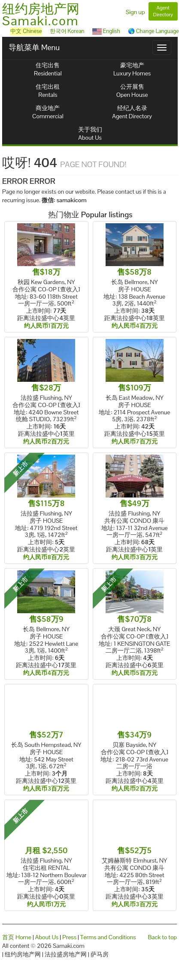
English (106, 31)
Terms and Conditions (108, 937)
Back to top (162, 937)
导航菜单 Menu (34, 47)
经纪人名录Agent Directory (132, 112)
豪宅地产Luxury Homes (132, 69)
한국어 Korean (67, 31)
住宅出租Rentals (48, 91)
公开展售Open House (132, 91)
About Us (47, 937)
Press (69, 937)
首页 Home (17, 937)
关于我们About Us (90, 133)
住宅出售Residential (48, 69)
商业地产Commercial (48, 112)
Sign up (135, 12)
